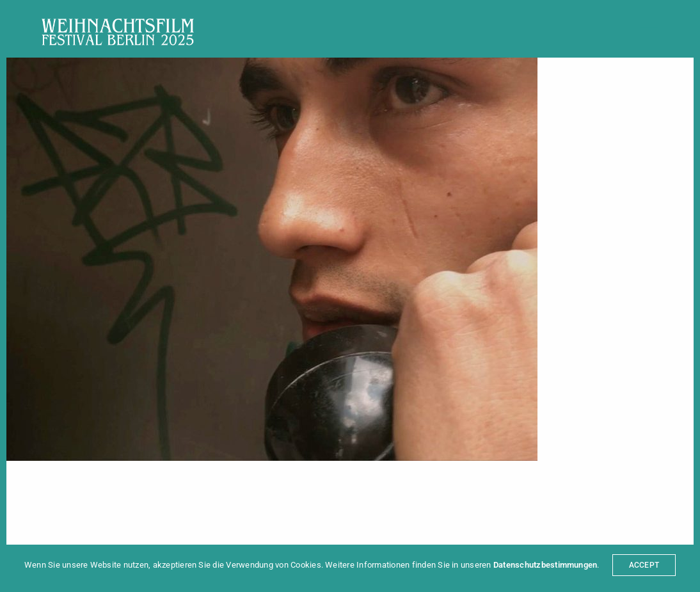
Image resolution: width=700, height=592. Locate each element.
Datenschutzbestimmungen (545, 565)
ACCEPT (644, 565)
